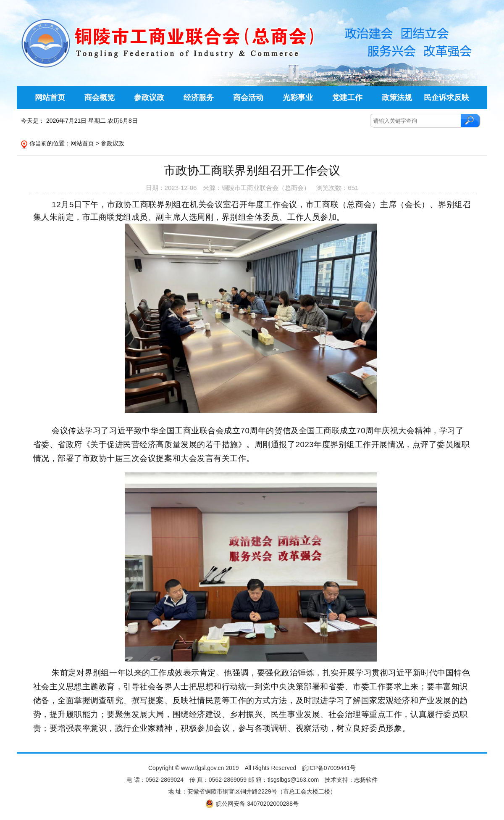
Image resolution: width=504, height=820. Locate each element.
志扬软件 (366, 780)
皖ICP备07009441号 (329, 768)
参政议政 (113, 143)
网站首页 (82, 143)
